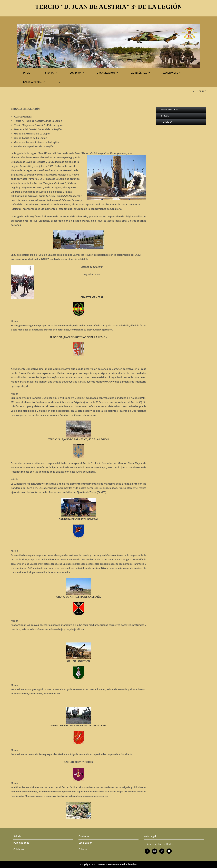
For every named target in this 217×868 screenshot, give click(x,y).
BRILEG (202, 91)
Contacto (84, 836)
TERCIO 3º (167, 122)
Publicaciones (21, 843)
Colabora (19, 849)
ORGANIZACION (170, 110)
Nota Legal (150, 836)
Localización (85, 843)
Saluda (17, 836)
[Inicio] (194, 91)
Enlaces (83, 849)
